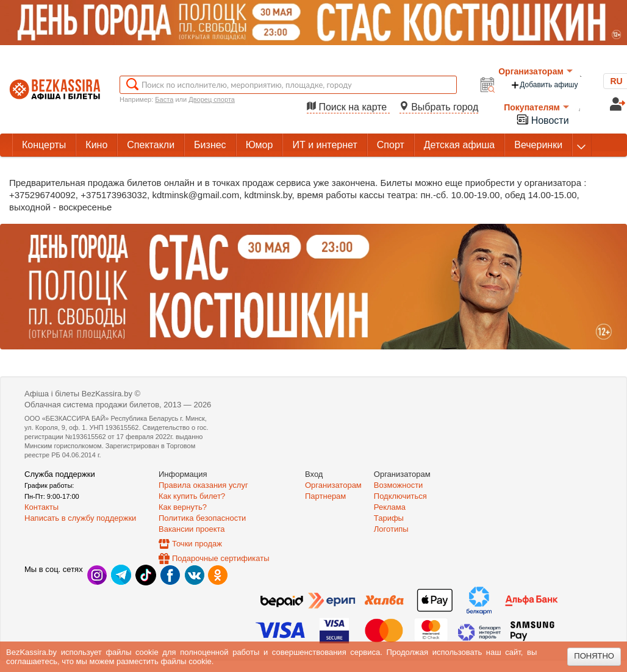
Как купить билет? (192, 496)
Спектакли (151, 145)
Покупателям (536, 107)
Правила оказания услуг (203, 485)
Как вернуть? (183, 507)
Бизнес (210, 145)
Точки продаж (197, 544)
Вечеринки (538, 145)
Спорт (391, 145)
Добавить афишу (544, 85)
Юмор (260, 145)
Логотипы (391, 529)
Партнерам (325, 496)
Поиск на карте (348, 107)
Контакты (41, 507)
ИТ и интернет (324, 145)
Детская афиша (459, 145)
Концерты (44, 145)
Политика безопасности (202, 518)
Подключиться (400, 496)
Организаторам (536, 71)
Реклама (390, 507)
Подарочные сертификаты (220, 558)
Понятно (594, 656)
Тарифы (389, 518)
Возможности (399, 485)
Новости (542, 119)
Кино (96, 145)
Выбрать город (439, 107)
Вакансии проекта (192, 529)
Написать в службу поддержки (80, 518)
